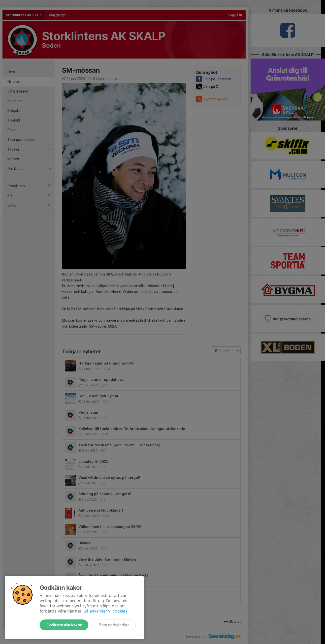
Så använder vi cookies (105, 611)
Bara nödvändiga (114, 625)
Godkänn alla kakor (64, 625)
